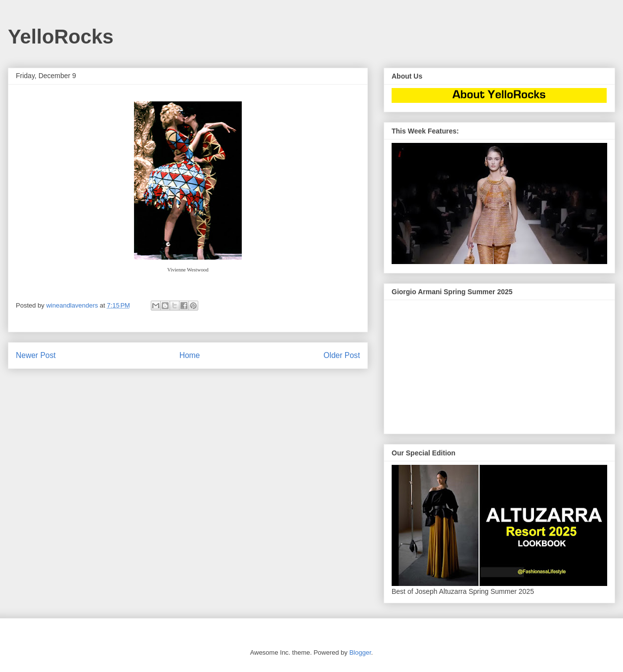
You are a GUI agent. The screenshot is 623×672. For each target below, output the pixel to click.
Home (190, 355)
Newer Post (36, 355)
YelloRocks (61, 37)
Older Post (342, 355)
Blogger (360, 652)
